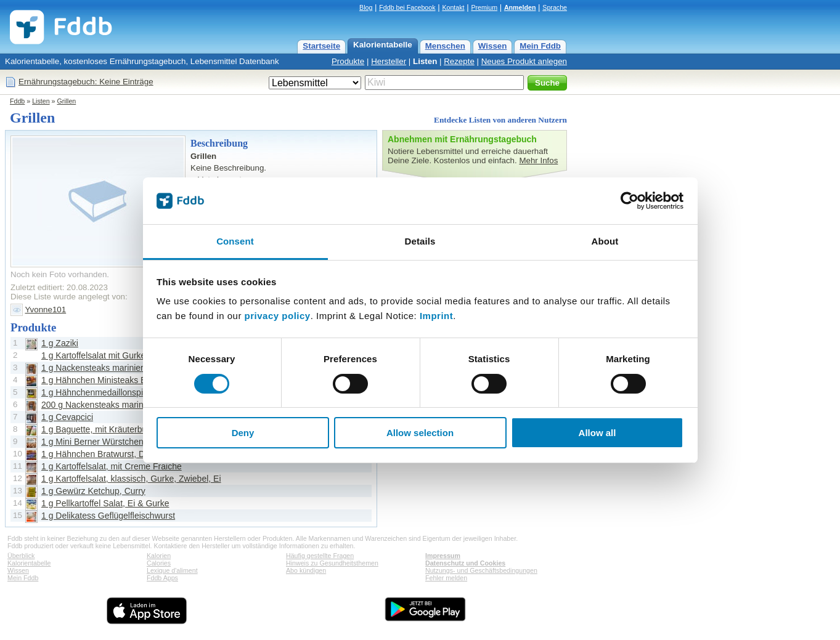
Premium (484, 7)
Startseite (321, 46)
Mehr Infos (538, 160)
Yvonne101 (45, 310)
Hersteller (389, 61)
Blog (366, 7)
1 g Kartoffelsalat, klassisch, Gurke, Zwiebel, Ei (131, 479)
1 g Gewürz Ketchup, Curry (93, 491)
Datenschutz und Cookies (465, 563)
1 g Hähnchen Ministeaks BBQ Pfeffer (114, 380)
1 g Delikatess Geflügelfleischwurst (108, 516)
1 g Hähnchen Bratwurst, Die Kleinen (112, 454)
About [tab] (605, 241)
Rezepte (459, 61)
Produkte (348, 61)
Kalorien (159, 556)
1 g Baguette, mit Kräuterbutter (100, 429)
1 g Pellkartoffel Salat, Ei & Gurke (105, 503)
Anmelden (520, 7)
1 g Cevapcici (67, 417)
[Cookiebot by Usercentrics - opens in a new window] (630, 201)
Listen (425, 61)
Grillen (66, 101)
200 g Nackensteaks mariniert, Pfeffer (113, 405)
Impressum (443, 556)
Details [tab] (420, 241)
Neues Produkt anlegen (524, 61)
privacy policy (278, 316)
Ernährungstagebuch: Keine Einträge (86, 82)
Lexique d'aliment (172, 570)
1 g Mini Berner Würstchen (92, 442)
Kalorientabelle (383, 45)
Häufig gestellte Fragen (320, 556)
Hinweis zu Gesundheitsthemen (332, 563)
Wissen (493, 46)
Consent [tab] (235, 241)
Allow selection (420, 433)
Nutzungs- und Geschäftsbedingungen (481, 570)
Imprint (436, 316)
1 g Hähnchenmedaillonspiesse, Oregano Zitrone (135, 392)
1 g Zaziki (60, 343)
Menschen (445, 46)
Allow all (597, 433)
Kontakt (453, 7)
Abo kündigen (306, 570)
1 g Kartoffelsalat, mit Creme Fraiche (112, 466)
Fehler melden (446, 578)
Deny (243, 433)
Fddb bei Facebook (407, 7)
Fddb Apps (162, 578)
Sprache (555, 7)
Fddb (17, 101)
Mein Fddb (540, 46)
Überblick (21, 556)
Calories (159, 563)
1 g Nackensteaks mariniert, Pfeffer (108, 368)
